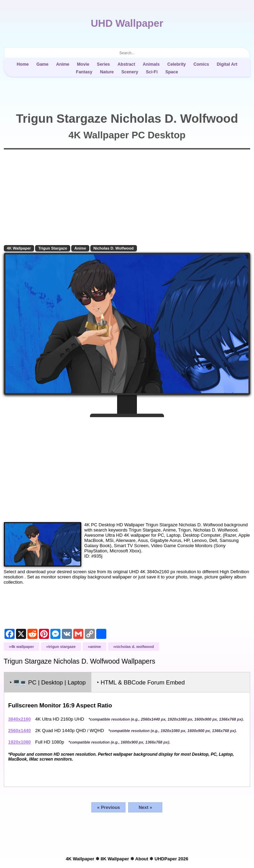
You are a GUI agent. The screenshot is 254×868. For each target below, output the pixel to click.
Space (172, 72)
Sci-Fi (152, 72)
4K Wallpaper (19, 248)
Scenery (130, 72)
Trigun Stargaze (53, 248)
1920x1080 (20, 742)
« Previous (109, 807)
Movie (83, 64)
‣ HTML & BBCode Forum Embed (141, 683)
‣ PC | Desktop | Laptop (48, 683)
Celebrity (176, 64)
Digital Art (227, 64)
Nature (107, 72)
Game (43, 64)
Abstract (126, 64)
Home (23, 64)
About (142, 859)
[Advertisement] (127, 467)
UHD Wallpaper (127, 23)
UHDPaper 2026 (171, 859)
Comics (201, 64)
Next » (145, 807)
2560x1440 (20, 731)
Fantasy (84, 72)
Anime (63, 64)
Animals (151, 64)
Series (103, 64)
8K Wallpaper (115, 859)
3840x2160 (20, 719)
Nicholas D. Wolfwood (114, 248)
